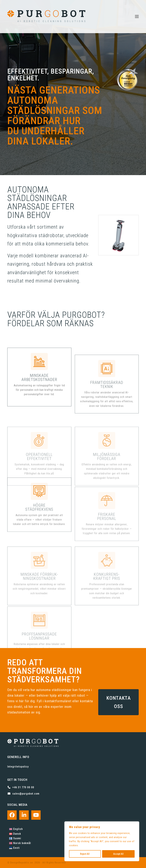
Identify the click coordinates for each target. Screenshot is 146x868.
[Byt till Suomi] (20, 839)
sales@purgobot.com (26, 794)
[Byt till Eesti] (20, 848)
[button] (137, 17)
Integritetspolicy (18, 767)
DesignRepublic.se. (22, 863)
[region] (102, 841)
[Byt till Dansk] (20, 834)
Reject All (85, 854)
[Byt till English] (20, 829)
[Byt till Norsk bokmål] (20, 843)
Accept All (118, 854)
